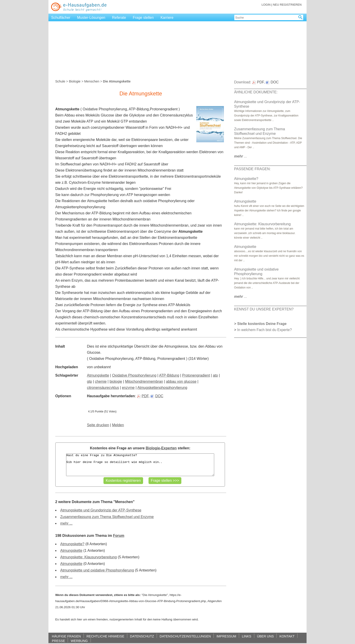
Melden (118, 425)
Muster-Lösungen (91, 18)
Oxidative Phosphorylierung (134, 375)
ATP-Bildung (169, 375)
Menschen (92, 81)
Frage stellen (143, 18)
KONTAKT (287, 636)
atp (215, 375)
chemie (101, 381)
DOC (157, 396)
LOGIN (266, 5)
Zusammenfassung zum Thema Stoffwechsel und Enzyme (107, 517)
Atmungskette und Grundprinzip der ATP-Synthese (101, 510)
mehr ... (66, 523)
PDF (143, 396)
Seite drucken (98, 425)
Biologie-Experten (161, 448)
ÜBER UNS (265, 636)
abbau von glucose (181, 381)
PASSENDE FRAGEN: (252, 169)
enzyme (128, 388)
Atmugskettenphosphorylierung (162, 388)
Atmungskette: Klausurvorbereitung (89, 557)
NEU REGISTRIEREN (287, 5)
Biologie (75, 81)
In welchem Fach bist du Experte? (265, 330)
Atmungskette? (72, 544)
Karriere (167, 18)
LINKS (247, 636)
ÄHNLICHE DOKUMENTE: (256, 92)
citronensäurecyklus (103, 388)
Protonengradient (196, 375)
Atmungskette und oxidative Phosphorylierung (97, 570)
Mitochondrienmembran (144, 381)
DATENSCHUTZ (142, 636)
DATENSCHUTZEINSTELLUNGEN (185, 636)
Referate (119, 18)
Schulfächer (61, 18)
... (241, 156)
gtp (89, 381)
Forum (119, 536)
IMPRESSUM (226, 636)
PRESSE (58, 641)
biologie (116, 381)
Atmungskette (98, 375)
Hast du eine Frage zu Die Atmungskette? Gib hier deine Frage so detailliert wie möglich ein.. (140, 465)
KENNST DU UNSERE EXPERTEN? (264, 309)
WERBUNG (79, 641)
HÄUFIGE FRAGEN (66, 636)
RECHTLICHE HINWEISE (105, 636)
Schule (60, 81)
